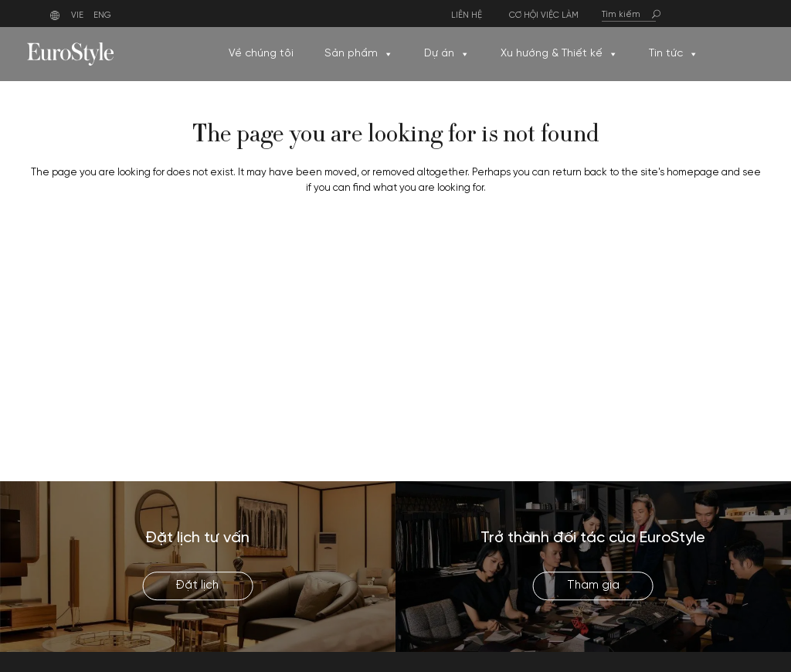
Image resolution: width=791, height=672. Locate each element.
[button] (388, 54)
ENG (102, 15)
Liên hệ (467, 16)
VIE (77, 15)
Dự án (447, 54)
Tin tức (674, 54)
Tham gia (593, 585)
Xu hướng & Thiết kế (559, 54)
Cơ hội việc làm (544, 16)
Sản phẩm (359, 54)
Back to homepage (395, 251)
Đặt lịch (197, 585)
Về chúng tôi (261, 54)
